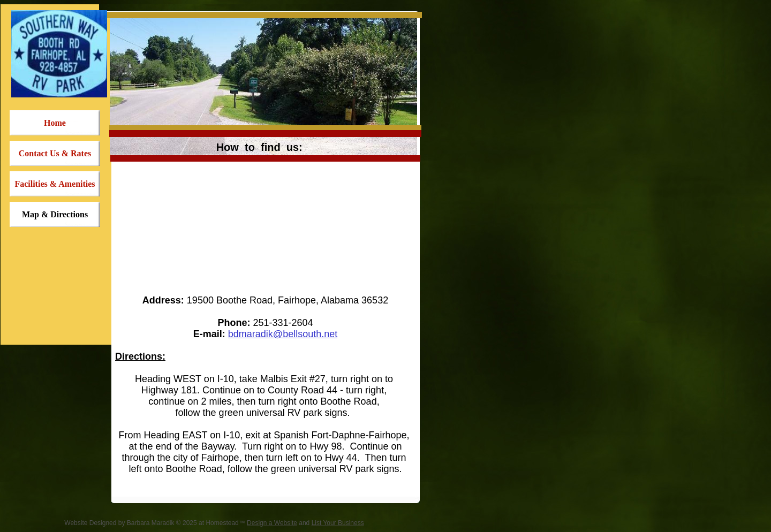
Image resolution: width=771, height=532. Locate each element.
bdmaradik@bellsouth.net (283, 334)
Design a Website (272, 523)
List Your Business (338, 523)
